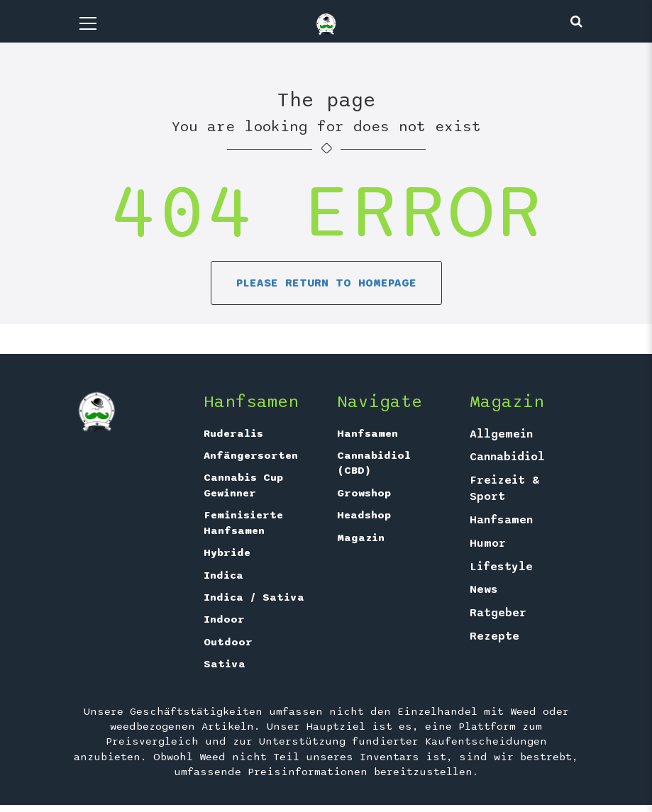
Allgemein (501, 434)
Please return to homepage (326, 283)
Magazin (361, 538)
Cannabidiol (507, 457)
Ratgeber (498, 613)
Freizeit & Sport (504, 488)
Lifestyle (501, 567)
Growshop (364, 493)
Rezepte (494, 636)
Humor (488, 543)
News (484, 589)
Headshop (364, 515)
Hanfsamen (368, 433)
